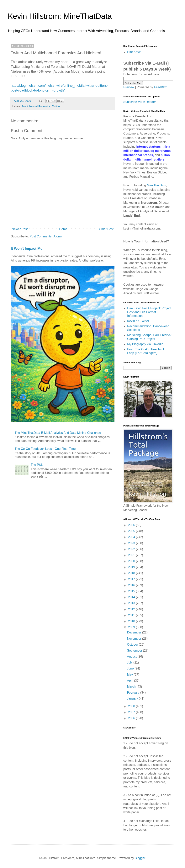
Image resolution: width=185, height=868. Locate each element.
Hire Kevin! (135, 52)
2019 (132, 567)
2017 (132, 579)
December (135, 632)
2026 (132, 525)
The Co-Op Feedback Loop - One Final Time (45, 449)
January (133, 699)
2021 (132, 555)
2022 (132, 549)
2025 (132, 531)
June (131, 668)
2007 (132, 712)
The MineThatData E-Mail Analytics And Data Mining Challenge (58, 433)
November (135, 639)
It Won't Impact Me (27, 249)
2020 (132, 561)
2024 (132, 537)
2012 (132, 609)
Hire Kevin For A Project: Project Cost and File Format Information (149, 312)
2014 (132, 597)
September (135, 651)
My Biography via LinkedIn (145, 344)
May (130, 675)
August (132, 656)
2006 (132, 718)
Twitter (56, 106)
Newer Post (20, 229)
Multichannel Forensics (36, 106)
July (130, 662)
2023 (132, 543)
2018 (132, 573)
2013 (132, 603)
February (134, 693)
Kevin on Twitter (138, 321)
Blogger (140, 858)
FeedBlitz (160, 87)
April (130, 681)
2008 (132, 706)
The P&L (37, 465)
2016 (132, 585)
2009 (132, 627)
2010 (132, 621)
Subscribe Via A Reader (140, 102)
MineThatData (157, 185)
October (133, 645)
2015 (132, 591)
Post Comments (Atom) (46, 236)
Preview (129, 87)
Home (63, 229)
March (132, 687)
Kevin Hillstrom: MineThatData (60, 16)
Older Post (106, 229)
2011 (132, 615)
